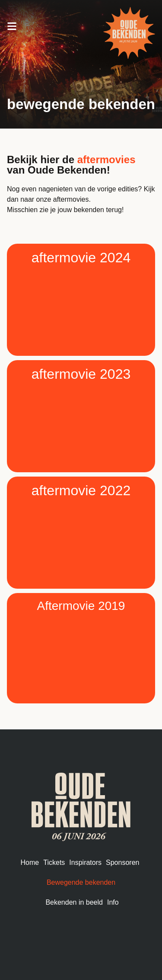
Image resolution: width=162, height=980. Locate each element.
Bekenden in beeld (74, 902)
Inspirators (85, 862)
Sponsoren (122, 862)
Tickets (54, 862)
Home (30, 862)
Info (113, 902)
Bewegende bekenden (81, 882)
